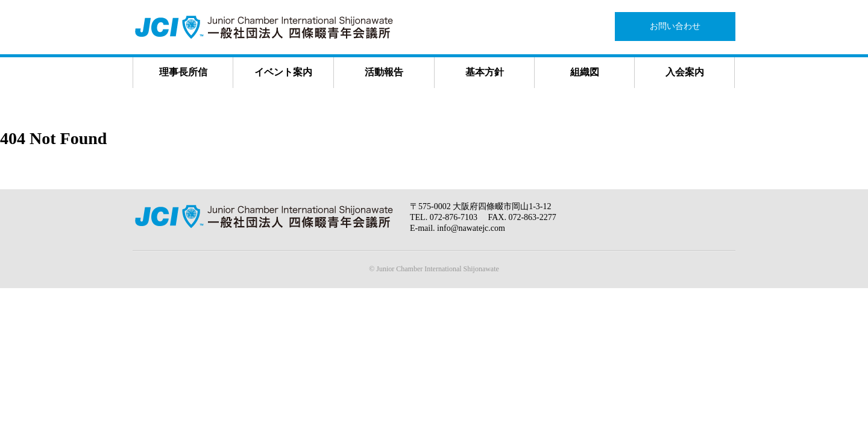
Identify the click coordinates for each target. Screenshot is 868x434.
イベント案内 (283, 72)
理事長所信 (183, 72)
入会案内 (685, 72)
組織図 (585, 72)
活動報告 (384, 72)
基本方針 (485, 72)
